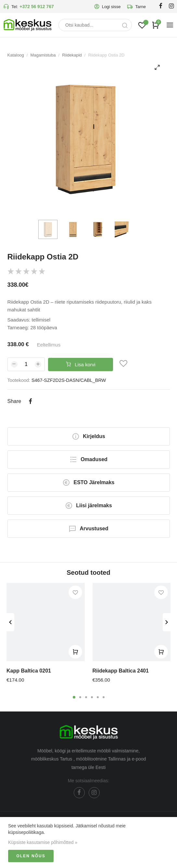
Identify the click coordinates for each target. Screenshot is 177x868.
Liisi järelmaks (88, 506)
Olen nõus (31, 856)
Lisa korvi (81, 365)
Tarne (136, 6)
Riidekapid (72, 55)
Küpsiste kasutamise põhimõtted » (43, 842)
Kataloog (16, 55)
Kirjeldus (88, 436)
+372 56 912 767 (37, 6)
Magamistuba (43, 55)
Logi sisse (107, 6)
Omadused (88, 459)
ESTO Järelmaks (88, 483)
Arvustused (88, 529)
